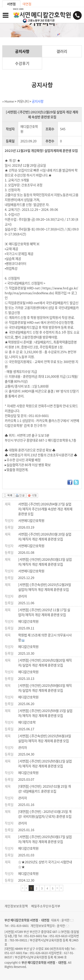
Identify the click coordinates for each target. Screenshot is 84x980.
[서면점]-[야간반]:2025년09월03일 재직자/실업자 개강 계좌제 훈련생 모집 (45, 688)
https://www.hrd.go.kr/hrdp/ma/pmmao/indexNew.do (41, 291)
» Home (8, 101)
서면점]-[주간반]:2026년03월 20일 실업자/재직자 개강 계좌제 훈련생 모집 (45, 537)
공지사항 (22, 51)
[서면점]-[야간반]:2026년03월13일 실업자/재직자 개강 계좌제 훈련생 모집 (45, 562)
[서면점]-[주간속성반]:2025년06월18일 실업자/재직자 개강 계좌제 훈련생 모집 (45, 738)
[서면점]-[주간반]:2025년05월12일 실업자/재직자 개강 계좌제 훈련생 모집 (45, 764)
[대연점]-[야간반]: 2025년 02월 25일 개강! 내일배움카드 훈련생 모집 (44, 789)
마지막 (61, 888)
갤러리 (62, 51)
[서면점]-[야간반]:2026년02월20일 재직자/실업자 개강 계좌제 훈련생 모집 (45, 663)
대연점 (27, 4)
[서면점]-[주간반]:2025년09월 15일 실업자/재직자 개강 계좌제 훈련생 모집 (45, 713)
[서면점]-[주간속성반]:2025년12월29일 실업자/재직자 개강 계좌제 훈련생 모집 (45, 587)
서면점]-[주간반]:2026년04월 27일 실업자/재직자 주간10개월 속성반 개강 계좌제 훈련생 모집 (45, 509)
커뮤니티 (23, 101)
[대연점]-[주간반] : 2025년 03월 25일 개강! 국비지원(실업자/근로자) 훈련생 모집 (45, 814)
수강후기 (22, 63)
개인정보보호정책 (16, 906)
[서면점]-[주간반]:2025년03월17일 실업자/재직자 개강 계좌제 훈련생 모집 (45, 839)
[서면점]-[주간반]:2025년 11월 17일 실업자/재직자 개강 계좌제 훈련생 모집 (44, 612)
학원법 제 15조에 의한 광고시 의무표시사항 (45, 637)
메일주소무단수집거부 (46, 906)
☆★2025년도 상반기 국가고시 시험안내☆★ (45, 864)
